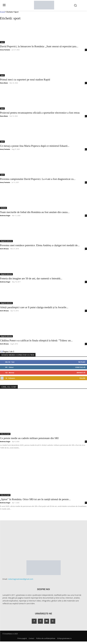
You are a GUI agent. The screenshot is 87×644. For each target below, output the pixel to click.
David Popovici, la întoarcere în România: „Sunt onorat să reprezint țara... (39, 46)
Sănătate (3, 208)
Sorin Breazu (4, 249)
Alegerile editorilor (6, 241)
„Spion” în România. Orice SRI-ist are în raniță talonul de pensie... (35, 499)
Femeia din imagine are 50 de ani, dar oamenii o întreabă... (31, 278)
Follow (82, 378)
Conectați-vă (80, 367)
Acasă (2, 12)
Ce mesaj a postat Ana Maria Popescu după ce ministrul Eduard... (35, 146)
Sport (2, 42)
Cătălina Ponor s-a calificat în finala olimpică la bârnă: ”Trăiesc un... (36, 340)
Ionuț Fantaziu (5, 50)
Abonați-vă (81, 373)
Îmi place (82, 362)
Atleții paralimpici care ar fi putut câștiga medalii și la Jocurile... (34, 307)
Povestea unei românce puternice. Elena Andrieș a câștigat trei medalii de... (40, 245)
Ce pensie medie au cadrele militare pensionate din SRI (29, 438)
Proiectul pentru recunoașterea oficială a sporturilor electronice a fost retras (40, 113)
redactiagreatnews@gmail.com (21, 579)
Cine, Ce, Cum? (5, 434)
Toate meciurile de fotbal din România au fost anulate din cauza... (35, 212)
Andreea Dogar (5, 215)
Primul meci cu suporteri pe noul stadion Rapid (25, 80)
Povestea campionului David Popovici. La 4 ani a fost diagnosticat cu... (38, 179)
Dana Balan (4, 83)
